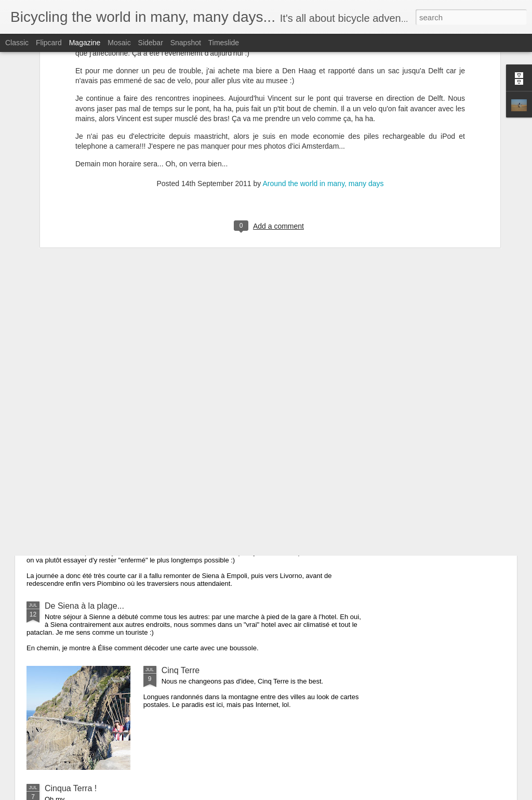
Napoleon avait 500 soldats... (98, 534)
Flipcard (49, 43)
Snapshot (186, 43)
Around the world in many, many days (323, 80)
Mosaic (119, 43)
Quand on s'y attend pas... (93, 469)
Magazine (85, 43)
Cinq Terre (181, 670)
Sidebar (151, 43)
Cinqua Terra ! (71, 788)
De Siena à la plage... (84, 606)
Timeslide (224, 43)
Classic (17, 43)
